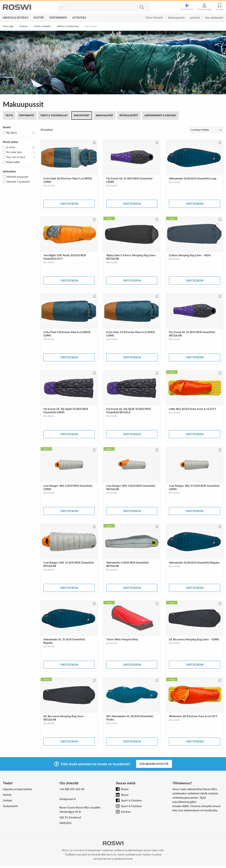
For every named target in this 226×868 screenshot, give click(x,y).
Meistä (7, 795)
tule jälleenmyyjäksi (184, 802)
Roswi (125, 789)
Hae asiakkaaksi (214, 18)
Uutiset (7, 800)
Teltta (9, 115)
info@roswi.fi (68, 799)
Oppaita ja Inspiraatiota (17, 789)
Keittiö (39, 18)
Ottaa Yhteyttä (154, 18)
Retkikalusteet (129, 115)
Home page (8, 26)
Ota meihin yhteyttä (154, 764)
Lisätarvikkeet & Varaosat (160, 115)
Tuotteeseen (69, 204)
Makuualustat (105, 115)
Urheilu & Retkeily (16, 18)
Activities (79, 18)
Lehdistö (195, 18)
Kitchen (126, 812)
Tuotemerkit (58, 18)
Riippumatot (27, 115)
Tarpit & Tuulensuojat (54, 115)
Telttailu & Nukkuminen (68, 26)
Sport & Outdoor (131, 800)
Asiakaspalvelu (176, 18)
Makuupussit (82, 115)
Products (24, 26)
